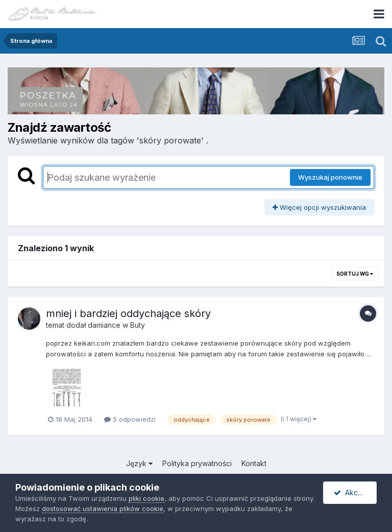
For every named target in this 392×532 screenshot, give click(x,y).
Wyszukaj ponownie (330, 177)
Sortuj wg (355, 274)
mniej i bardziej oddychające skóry (128, 313)
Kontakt (254, 463)
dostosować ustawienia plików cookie (103, 509)
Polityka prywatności (197, 463)
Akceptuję (355, 492)
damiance (104, 325)
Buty (138, 325)
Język (139, 463)
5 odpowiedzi (130, 419)
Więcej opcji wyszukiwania (319, 207)
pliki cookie (146, 498)
